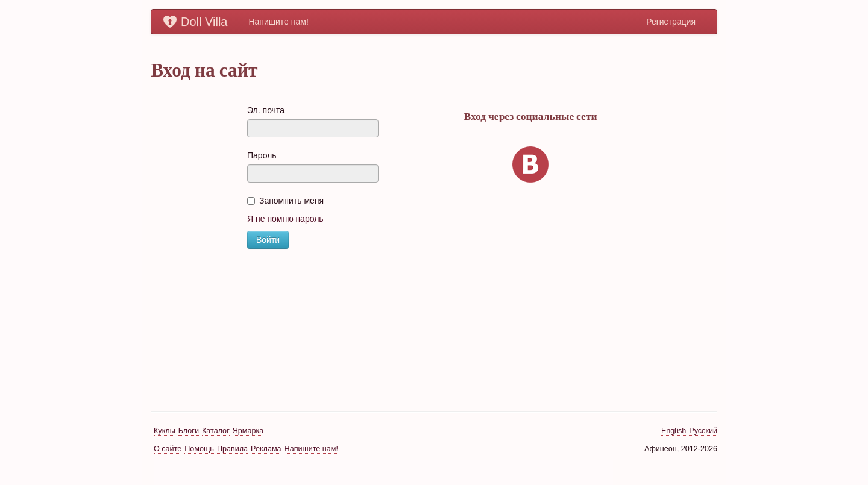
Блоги (189, 431)
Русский (703, 431)
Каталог (216, 431)
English (674, 431)
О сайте (168, 449)
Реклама (266, 449)
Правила (232, 449)
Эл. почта (266, 110)
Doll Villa (195, 22)
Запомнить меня (285, 201)
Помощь (199, 449)
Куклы (165, 431)
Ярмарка (248, 431)
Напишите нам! (278, 22)
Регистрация (671, 22)
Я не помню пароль (285, 219)
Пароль (262, 155)
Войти (268, 240)
